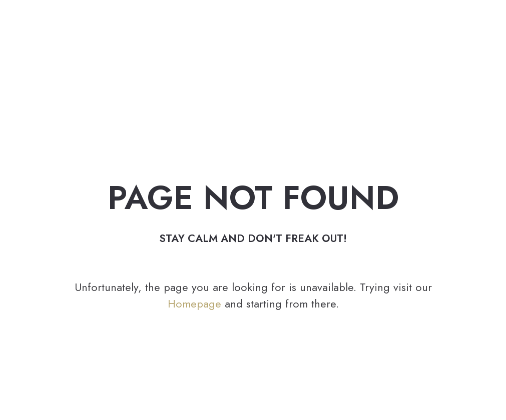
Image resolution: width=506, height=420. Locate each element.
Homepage (194, 303)
